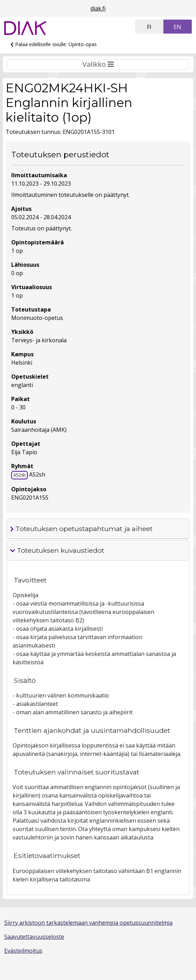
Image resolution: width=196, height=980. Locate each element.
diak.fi (98, 8)
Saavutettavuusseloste (34, 937)
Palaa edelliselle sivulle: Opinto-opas (54, 44)
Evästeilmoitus (23, 951)
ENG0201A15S (30, 498)
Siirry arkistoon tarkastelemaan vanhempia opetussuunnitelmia (88, 923)
